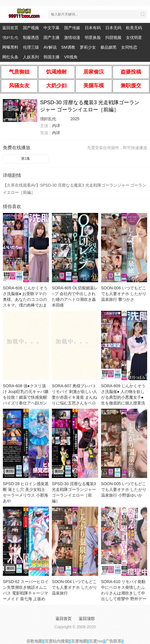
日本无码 (113, 28)
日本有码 (93, 28)
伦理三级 (31, 47)
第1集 (26, 159)
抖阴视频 (113, 37)
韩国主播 (52, 57)
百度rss (96, 641)
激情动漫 (72, 37)
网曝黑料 (10, 47)
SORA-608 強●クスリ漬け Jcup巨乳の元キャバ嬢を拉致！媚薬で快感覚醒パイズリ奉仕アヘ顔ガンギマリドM (26, 397)
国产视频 (31, 28)
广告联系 (113, 641)
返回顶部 (87, 619)
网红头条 (10, 57)
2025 (75, 119)
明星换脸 (93, 37)
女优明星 (134, 37)
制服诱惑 (31, 37)
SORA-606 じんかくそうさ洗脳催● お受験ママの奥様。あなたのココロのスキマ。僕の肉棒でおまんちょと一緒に (25, 299)
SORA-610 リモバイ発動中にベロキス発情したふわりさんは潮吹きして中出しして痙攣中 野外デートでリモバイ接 (124, 593)
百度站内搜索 (57, 641)
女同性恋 (129, 47)
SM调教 (68, 47)
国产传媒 (72, 28)
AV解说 (50, 47)
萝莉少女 (88, 47)
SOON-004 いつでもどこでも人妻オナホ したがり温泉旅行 (74, 587)
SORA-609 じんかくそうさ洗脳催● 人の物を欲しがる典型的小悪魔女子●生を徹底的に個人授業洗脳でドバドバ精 (123, 397)
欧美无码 (134, 28)
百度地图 (79, 641)
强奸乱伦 (10, 37)
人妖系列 (31, 57)
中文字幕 (52, 28)
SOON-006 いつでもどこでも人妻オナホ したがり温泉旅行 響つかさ (124, 294)
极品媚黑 (108, 47)
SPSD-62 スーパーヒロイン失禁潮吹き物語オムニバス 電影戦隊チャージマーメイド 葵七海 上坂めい (26, 593)
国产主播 (52, 37)
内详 (56, 126)
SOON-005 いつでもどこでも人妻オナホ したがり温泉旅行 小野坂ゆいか (124, 489)
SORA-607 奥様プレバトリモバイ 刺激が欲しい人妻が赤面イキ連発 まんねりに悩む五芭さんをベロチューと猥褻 (74, 397)
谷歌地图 (34, 641)
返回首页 (10, 28)
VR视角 (71, 57)
